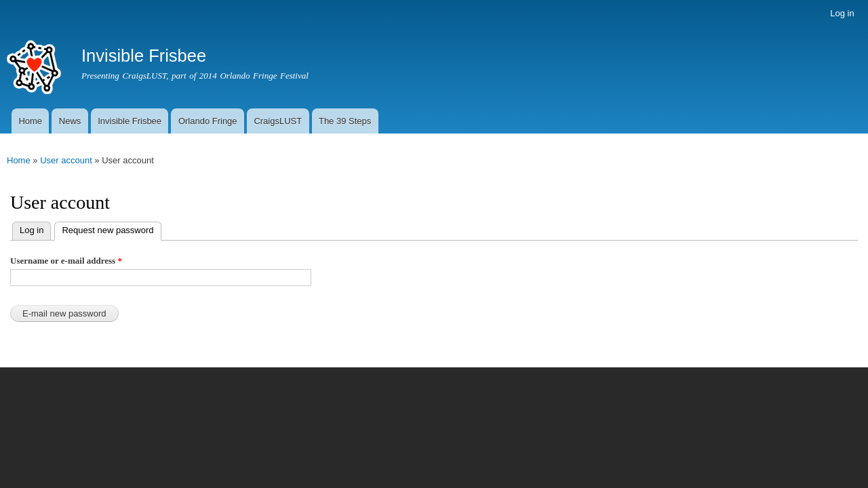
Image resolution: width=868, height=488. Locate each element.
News (70, 121)
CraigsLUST (278, 121)
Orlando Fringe (208, 121)
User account (66, 160)
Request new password (104, 229)
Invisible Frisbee (130, 121)
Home (30, 121)
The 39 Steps (345, 121)
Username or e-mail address (66, 261)
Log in (842, 13)
